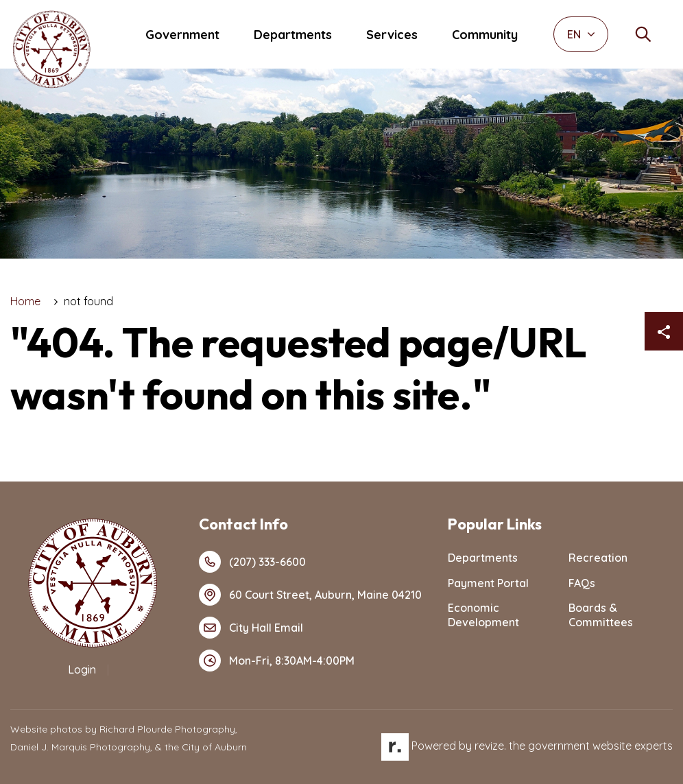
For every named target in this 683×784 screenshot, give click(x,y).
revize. (490, 746)
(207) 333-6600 (252, 562)
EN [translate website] (581, 34)
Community (485, 35)
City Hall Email (251, 628)
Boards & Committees (601, 615)
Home (25, 301)
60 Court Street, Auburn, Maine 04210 (310, 595)
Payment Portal (488, 583)
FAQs (582, 583)
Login (82, 669)
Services (392, 35)
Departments (293, 35)
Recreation (598, 558)
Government (182, 35)
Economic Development (483, 615)
